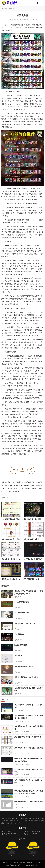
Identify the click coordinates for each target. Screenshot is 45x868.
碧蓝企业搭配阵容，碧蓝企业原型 (26, 677)
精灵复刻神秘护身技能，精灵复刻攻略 (28, 737)
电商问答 (10, 9)
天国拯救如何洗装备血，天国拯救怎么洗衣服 (17, 579)
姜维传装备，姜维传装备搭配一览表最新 (16, 559)
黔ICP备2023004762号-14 (14, 865)
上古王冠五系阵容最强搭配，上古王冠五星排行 (18, 519)
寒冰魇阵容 (18, 656)
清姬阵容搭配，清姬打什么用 (25, 623)
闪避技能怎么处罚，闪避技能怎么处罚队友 (16, 539)
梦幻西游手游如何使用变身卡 (25, 666)
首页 (5, 9)
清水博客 (10, 3)
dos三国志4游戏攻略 (22, 602)
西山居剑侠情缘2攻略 (22, 613)
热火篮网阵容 (19, 634)
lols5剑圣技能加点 (21, 645)
